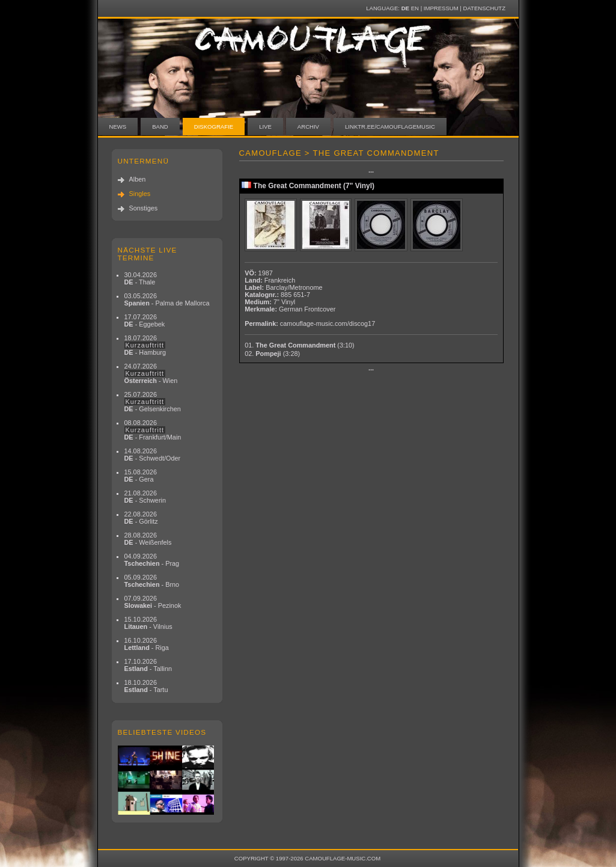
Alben (138, 179)
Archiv (308, 127)
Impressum (441, 8)
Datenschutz (484, 8)
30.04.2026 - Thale (141, 278)
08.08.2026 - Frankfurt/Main (153, 430)
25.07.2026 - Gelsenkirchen (153, 402)
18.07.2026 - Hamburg (145, 345)
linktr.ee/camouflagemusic (390, 127)
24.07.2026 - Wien (151, 373)
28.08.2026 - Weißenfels (148, 539)
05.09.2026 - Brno (152, 581)
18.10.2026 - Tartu (146, 686)
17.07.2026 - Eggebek (145, 320)
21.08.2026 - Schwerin (145, 497)
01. (300, 345)
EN (415, 8)
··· (371, 172)
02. (272, 354)
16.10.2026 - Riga (147, 644)
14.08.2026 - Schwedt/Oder (153, 455)
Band (160, 127)
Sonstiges (144, 208)
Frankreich (280, 280)
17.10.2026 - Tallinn (148, 665)
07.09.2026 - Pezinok (153, 602)
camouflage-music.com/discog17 (328, 323)
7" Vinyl (284, 302)
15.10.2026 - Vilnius (148, 623)
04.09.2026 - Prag (152, 560)
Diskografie (214, 127)
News (118, 127)
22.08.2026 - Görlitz (141, 518)
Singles (140, 194)
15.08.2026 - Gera (141, 476)
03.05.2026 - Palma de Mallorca (167, 299)
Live (265, 127)
